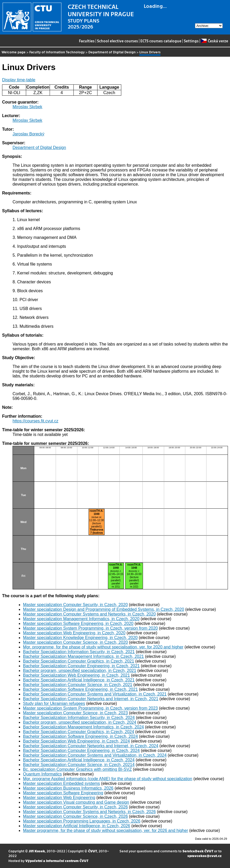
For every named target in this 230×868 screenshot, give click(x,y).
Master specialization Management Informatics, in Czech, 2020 (81, 619)
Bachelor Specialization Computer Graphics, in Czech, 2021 (79, 661)
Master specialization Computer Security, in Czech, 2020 (75, 605)
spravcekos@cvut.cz (205, 856)
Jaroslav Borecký (28, 134)
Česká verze (214, 41)
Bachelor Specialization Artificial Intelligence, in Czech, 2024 (79, 760)
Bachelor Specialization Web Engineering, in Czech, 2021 (76, 675)
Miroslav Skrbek (27, 107)
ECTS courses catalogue (161, 41)
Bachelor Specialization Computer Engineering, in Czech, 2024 (81, 751)
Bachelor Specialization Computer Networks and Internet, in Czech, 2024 (91, 746)
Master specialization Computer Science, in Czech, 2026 (75, 816)
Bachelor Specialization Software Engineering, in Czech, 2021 (80, 689)
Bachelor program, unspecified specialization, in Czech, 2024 (80, 722)
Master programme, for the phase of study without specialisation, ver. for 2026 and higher (105, 830)
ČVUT (93, 851)
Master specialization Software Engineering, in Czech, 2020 (78, 623)
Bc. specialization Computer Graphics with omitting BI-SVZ (77, 769)
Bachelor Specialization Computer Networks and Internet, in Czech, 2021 (91, 699)
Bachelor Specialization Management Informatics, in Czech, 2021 (83, 656)
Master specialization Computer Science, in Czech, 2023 (75, 713)
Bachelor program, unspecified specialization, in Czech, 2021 (80, 671)
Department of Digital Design (112, 52)
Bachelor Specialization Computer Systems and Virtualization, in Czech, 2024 (95, 755)
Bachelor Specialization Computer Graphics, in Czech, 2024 (79, 732)
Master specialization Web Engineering (59, 798)
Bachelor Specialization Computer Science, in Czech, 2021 (78, 685)
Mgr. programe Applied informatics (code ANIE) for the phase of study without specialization (108, 779)
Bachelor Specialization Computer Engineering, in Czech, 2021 (81, 666)
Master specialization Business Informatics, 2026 (68, 788)
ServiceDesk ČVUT (198, 851)
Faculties (87, 41)
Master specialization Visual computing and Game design (76, 802)
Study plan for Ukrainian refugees (54, 703)
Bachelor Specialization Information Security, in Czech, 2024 (79, 718)
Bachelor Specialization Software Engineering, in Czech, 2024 (80, 736)
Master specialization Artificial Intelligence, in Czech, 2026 (77, 826)
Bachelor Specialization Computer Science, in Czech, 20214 (79, 765)
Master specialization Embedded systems (61, 783)
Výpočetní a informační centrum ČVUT (57, 861)
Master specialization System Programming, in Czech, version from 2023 (90, 708)
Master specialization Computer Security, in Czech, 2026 (75, 807)
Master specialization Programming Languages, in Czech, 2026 (82, 821)
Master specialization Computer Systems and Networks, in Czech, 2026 (89, 812)
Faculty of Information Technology (57, 52)
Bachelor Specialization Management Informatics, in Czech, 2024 (83, 727)
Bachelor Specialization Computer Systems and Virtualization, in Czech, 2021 (95, 694)
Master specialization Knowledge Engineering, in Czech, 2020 (80, 638)
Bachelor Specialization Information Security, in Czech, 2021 (79, 652)
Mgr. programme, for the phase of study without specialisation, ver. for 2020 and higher (103, 647)
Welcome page (14, 52)
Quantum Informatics (42, 774)
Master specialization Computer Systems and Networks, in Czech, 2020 (89, 614)
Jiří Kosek (37, 851)
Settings (191, 41)
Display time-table (19, 80)
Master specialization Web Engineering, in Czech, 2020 (74, 633)
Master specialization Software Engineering (63, 793)
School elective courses (117, 41)
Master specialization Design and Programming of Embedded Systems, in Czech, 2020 (103, 609)
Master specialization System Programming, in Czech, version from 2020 (90, 628)
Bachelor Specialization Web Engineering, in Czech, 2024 (76, 741)
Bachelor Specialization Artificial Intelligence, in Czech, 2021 (79, 680)
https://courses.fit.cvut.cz (35, 421)
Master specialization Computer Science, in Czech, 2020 (75, 642)
